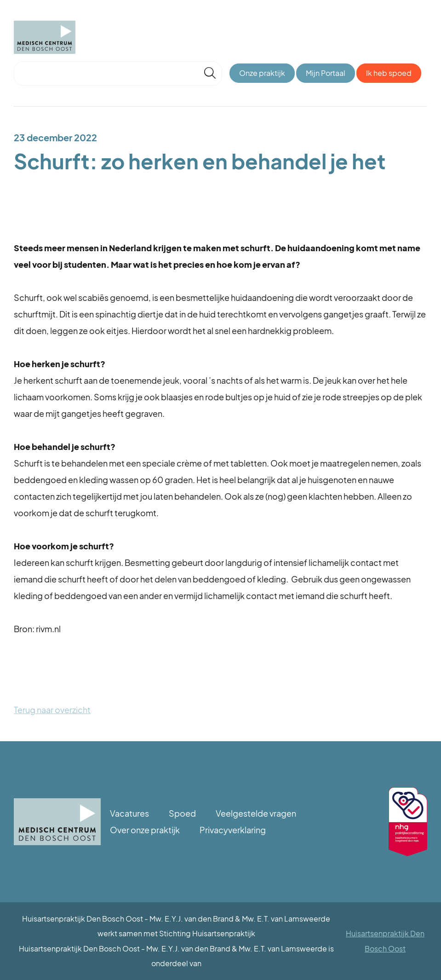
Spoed (182, 813)
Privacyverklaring (233, 830)
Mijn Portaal (326, 73)
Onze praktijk (262, 73)
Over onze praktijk (145, 830)
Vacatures (129, 813)
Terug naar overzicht (52, 710)
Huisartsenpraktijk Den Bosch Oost (385, 941)
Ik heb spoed (389, 73)
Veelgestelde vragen (256, 813)
